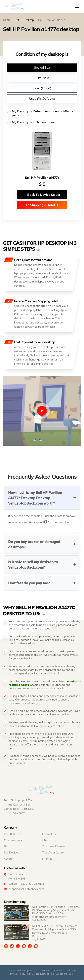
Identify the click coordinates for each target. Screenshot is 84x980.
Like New (42, 78)
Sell (17, 20)
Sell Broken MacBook (63, 974)
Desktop (29, 20)
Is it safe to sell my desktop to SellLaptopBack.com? (33, 565)
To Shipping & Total (42, 205)
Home (7, 20)
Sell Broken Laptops (38, 974)
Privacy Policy (18, 974)
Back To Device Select (42, 194)
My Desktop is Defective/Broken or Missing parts (42, 113)
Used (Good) (42, 88)
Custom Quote (13, 840)
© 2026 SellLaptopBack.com (23, 970)
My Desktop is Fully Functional (42, 122)
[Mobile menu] (77, 6)
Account (9, 859)
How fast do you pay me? (29, 583)
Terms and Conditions (64, 970)
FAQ (45, 840)
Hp (40, 20)
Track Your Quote (53, 852)
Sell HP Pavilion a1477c (42, 178)
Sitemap (47, 859)
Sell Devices (11, 852)
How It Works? (13, 834)
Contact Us (49, 834)
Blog (7, 846)
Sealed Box (42, 68)
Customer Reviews (54, 846)
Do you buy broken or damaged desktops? (34, 544)
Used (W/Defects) (42, 99)
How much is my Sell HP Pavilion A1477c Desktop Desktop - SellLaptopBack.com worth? (35, 498)
